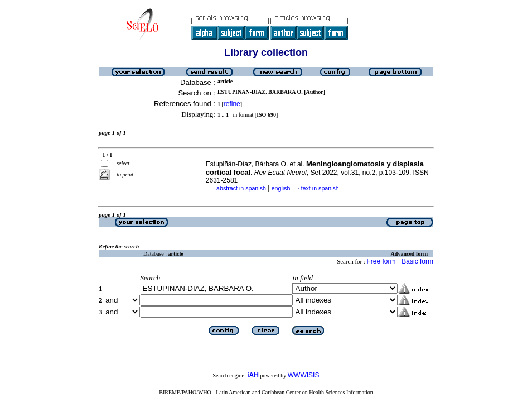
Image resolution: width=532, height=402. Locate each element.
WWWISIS (304, 375)
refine (232, 104)
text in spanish (320, 188)
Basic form (417, 261)
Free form (381, 261)
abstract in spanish (241, 188)
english (281, 188)
